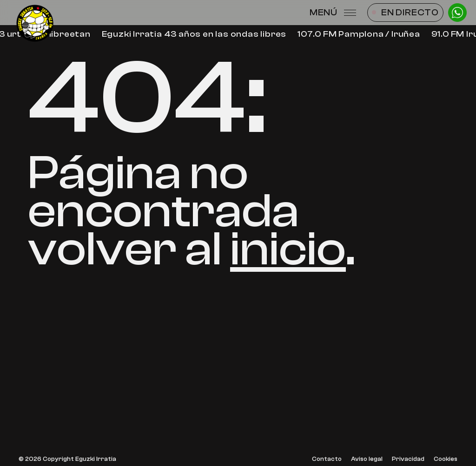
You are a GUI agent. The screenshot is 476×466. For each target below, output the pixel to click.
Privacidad (408, 459)
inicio (288, 249)
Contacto (327, 459)
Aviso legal (367, 459)
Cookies (446, 459)
